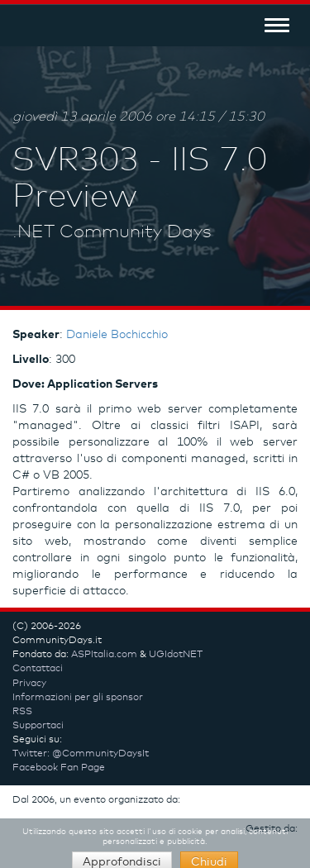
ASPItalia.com (104, 655)
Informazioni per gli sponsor (78, 698)
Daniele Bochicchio (117, 335)
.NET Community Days (112, 232)
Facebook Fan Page (59, 768)
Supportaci (38, 726)
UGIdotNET (176, 655)
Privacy (29, 684)
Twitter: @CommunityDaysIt (81, 754)
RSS (22, 712)
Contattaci (38, 669)
